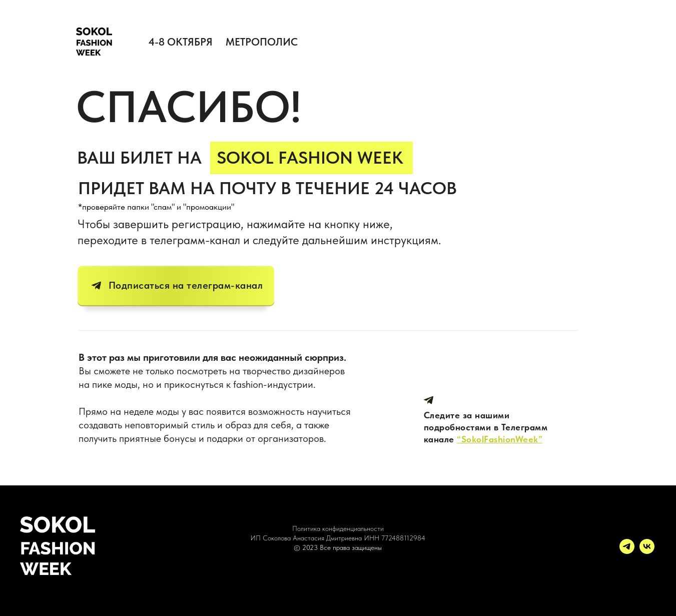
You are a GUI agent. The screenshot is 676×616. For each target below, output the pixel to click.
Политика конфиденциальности (338, 528)
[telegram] (627, 551)
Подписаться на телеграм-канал (186, 285)
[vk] (647, 551)
